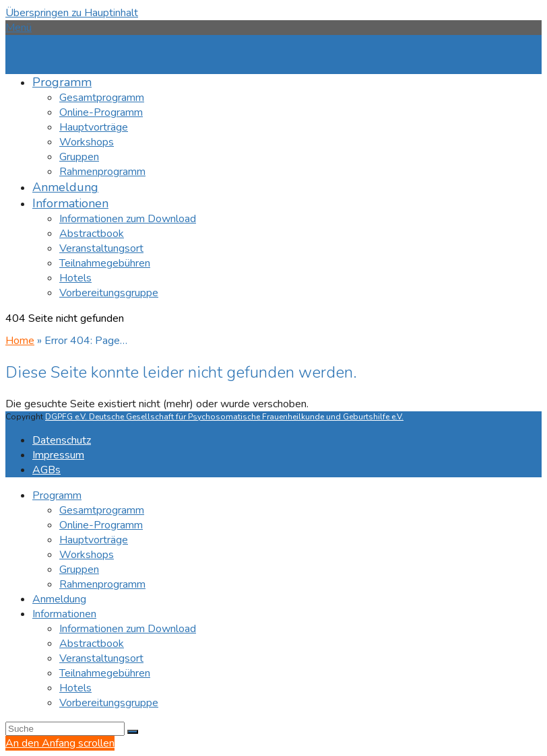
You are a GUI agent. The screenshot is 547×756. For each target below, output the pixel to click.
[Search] (65, 729)
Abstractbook (92, 644)
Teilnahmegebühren (105, 673)
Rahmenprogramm (102, 584)
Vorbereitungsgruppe (109, 703)
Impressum (58, 455)
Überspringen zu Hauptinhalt (72, 13)
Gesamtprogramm (102, 510)
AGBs (46, 470)
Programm (57, 495)
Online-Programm (101, 525)
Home (20, 341)
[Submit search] (133, 732)
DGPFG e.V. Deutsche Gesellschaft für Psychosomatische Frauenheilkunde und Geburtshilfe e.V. (224, 417)
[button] (19, 28)
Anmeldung (59, 599)
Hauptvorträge (94, 540)
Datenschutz (62, 440)
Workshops (87, 555)
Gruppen (79, 570)
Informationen (64, 614)
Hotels (75, 688)
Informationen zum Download (128, 629)
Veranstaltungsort (101, 658)
